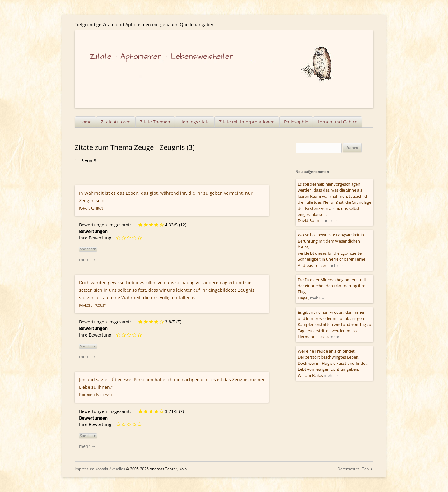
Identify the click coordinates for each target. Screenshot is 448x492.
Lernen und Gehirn (338, 122)
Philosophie (296, 122)
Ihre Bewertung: (97, 238)
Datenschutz (348, 469)
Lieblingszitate (195, 122)
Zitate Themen (155, 122)
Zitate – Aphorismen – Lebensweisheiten (162, 56)
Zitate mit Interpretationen (247, 122)
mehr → (87, 260)
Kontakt (102, 469)
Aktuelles (117, 469)
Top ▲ (368, 469)
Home (85, 122)
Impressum (84, 469)
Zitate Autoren (116, 122)
